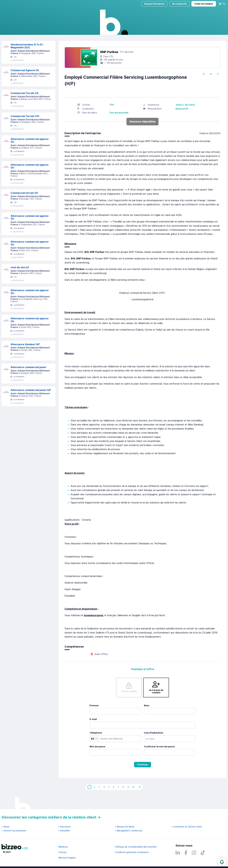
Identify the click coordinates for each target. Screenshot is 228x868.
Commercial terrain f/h (24, 206)
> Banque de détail (125, 827)
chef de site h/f (20, 280)
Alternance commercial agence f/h (30, 153)
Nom (147, 718)
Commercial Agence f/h (25, 83)
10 (133, 800)
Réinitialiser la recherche (14, 44)
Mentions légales (67, 858)
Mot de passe (97, 760)
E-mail (93, 732)
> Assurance (64, 827)
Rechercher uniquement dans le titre (100, 35)
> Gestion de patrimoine (14, 831)
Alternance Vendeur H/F (25, 357)
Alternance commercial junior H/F (31, 403)
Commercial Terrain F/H (25, 129)
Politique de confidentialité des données (136, 847)
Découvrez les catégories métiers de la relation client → (51, 817)
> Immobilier (64, 831)
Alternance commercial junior (28, 380)
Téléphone (96, 746)
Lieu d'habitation (154, 746)
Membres (63, 847)
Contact (63, 852)
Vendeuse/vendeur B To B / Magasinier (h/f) (27, 59)
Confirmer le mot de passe (159, 760)
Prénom (94, 718)
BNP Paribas (109, 65)
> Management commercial (128, 831)
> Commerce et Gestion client (187, 827)
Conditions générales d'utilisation (132, 852)
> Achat (5, 827)
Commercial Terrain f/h (25, 106)
